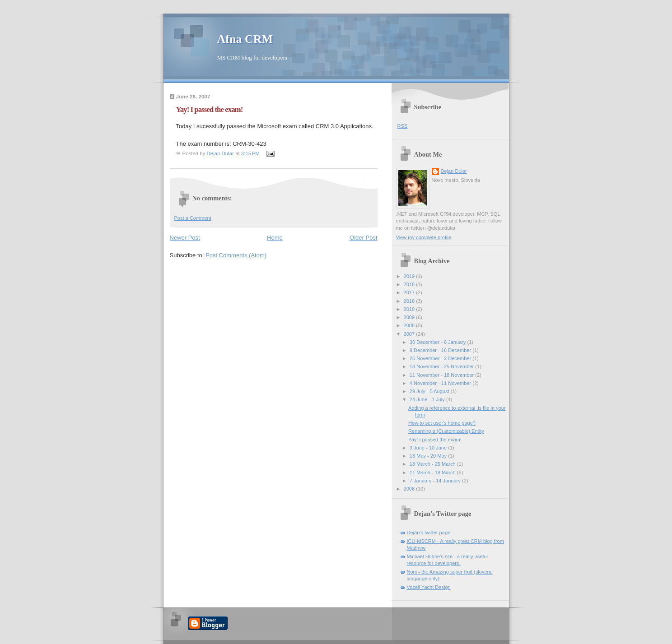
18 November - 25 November (443, 366)
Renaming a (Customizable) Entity (446, 431)
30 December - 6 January (439, 342)
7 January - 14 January (436, 481)
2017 (410, 292)
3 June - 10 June (429, 448)
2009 (410, 317)
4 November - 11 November (441, 383)
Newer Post (185, 238)
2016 (410, 301)
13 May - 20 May (429, 456)
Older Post (363, 238)
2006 (410, 489)
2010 (410, 309)
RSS (403, 126)
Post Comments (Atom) (236, 255)
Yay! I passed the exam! (435, 440)
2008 (410, 325)
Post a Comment (193, 218)
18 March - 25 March (433, 464)
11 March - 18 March (433, 473)
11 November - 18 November (443, 375)
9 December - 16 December (441, 350)
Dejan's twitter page (429, 533)
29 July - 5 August (430, 391)
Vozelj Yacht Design (429, 587)
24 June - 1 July (428, 399)
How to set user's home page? (442, 423)
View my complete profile (424, 237)
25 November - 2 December (441, 358)
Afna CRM (245, 39)
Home (275, 238)
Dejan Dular (454, 171)
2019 (410, 276)
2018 (410, 284)
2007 (410, 334)
